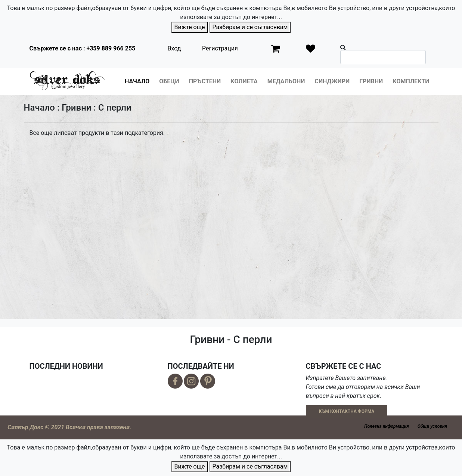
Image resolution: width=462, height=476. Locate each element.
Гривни (371, 81)
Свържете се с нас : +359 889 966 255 (83, 48)
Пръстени (205, 81)
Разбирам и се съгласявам (250, 27)
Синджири (332, 81)
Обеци (169, 81)
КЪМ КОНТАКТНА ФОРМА (347, 411)
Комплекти (411, 81)
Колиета (244, 81)
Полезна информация (386, 426)
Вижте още (190, 27)
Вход (174, 48)
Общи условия (432, 426)
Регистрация (220, 48)
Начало (137, 81)
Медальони (286, 81)
